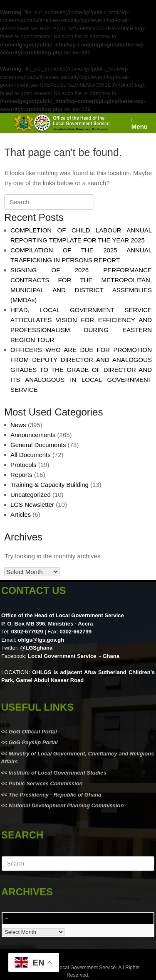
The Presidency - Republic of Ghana (54, 795)
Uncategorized (31, 495)
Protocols (24, 465)
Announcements (33, 435)
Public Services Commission (46, 783)
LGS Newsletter (32, 505)
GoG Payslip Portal (33, 742)
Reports (21, 475)
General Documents (38, 445)
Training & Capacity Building (50, 485)
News (18, 425)
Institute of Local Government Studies (57, 773)
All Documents (31, 455)
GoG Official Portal (33, 732)
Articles (21, 514)
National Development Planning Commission (66, 805)
